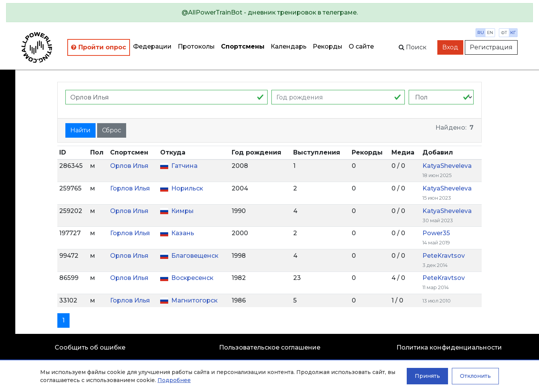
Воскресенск (192, 278)
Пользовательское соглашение (270, 347)
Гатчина (184, 166)
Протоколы (196, 46)
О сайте (361, 46)
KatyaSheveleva (447, 166)
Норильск (187, 188)
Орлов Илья (129, 166)
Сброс (112, 130)
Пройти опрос (99, 47)
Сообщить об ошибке (90, 347)
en (490, 33)
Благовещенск (195, 256)
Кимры (183, 211)
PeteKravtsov (444, 256)
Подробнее (174, 380)
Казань (183, 233)
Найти (80, 130)
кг (513, 33)
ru (481, 33)
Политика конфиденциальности (449, 347)
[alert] (269, 13)
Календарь (289, 46)
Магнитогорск (194, 300)
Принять (427, 376)
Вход (450, 47)
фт (504, 33)
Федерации (152, 46)
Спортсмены (243, 46)
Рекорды (328, 46)
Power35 (436, 233)
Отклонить (475, 376)
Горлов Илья (130, 188)
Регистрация (491, 47)
